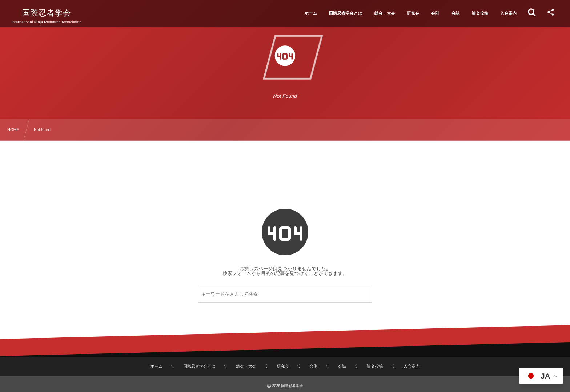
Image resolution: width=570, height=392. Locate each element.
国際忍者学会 (47, 13)
